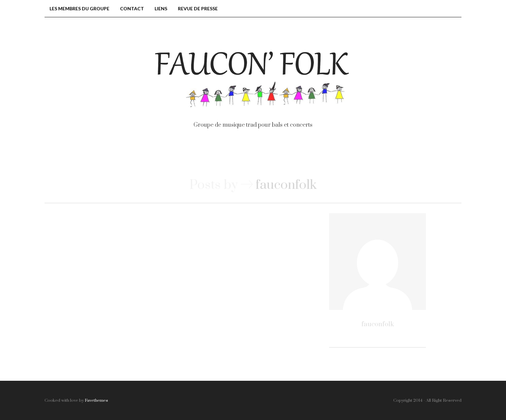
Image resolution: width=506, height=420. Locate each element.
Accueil (119, 157)
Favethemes (96, 400)
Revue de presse (198, 8)
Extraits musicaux (371, 157)
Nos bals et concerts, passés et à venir (214, 157)
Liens (161, 8)
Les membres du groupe (79, 8)
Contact (132, 8)
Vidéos (308, 157)
